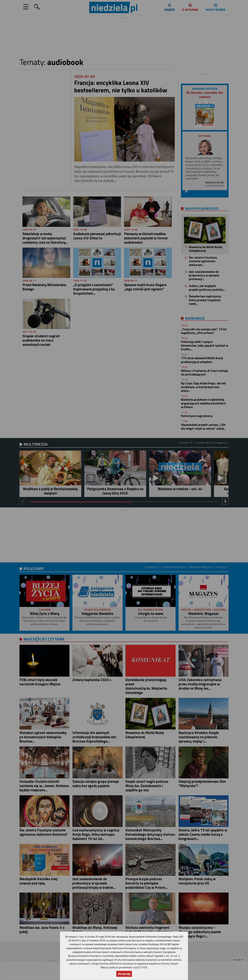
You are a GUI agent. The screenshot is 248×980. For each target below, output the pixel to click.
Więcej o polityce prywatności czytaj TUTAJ (124, 967)
